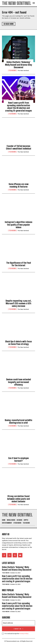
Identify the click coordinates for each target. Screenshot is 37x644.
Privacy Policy (24, 633)
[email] (18, 623)
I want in (18, 629)
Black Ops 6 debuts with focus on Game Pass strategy (19, 343)
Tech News (12, 70)
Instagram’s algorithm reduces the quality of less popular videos (19, 225)
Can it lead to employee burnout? (18, 459)
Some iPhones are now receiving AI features (19, 185)
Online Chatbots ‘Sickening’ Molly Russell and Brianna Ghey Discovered (18, 65)
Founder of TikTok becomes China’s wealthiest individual (19, 147)
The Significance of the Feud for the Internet (19, 264)
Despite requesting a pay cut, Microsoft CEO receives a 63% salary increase (19, 303)
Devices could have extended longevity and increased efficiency (19, 382)
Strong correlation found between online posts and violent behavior (18, 499)
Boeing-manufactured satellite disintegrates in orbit (18, 421)
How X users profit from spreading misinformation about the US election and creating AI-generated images (18, 107)
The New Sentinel (23, 71)
